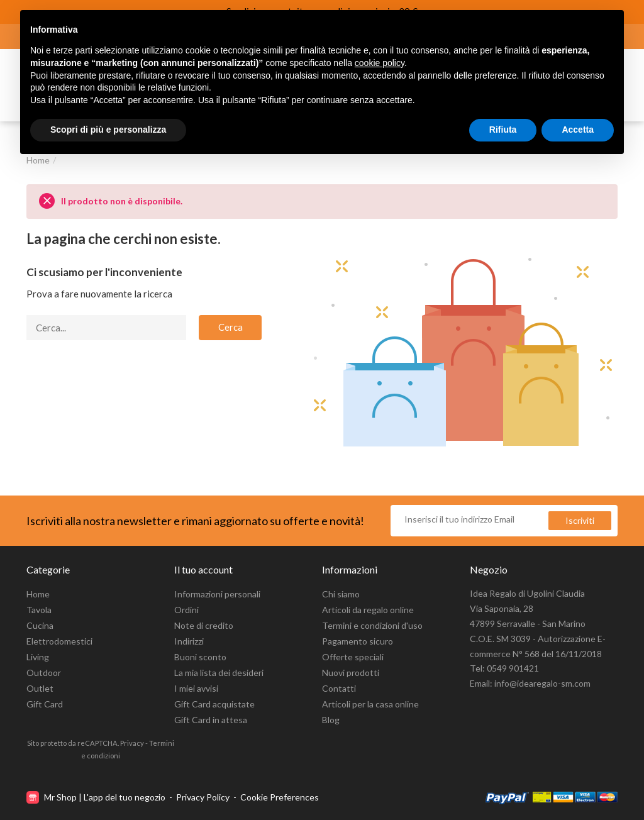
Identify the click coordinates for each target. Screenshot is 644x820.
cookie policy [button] (380, 63)
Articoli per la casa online (370, 704)
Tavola (39, 610)
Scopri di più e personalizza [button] (108, 130)
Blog (331, 720)
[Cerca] (106, 328)
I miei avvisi (196, 688)
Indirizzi (189, 641)
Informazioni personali (217, 594)
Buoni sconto (200, 657)
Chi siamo (341, 594)
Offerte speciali (353, 657)
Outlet (40, 688)
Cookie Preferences (280, 797)
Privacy (132, 743)
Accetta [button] (578, 130)
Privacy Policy (203, 797)
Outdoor (44, 673)
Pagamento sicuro (358, 641)
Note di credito (204, 625)
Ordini (186, 610)
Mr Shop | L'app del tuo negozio (97, 797)
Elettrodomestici (59, 641)
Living (38, 657)
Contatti (339, 688)
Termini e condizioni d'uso (372, 625)
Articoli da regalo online (368, 610)
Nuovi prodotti (351, 673)
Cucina (40, 625)
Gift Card (45, 704)
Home (38, 594)
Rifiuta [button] (503, 130)
